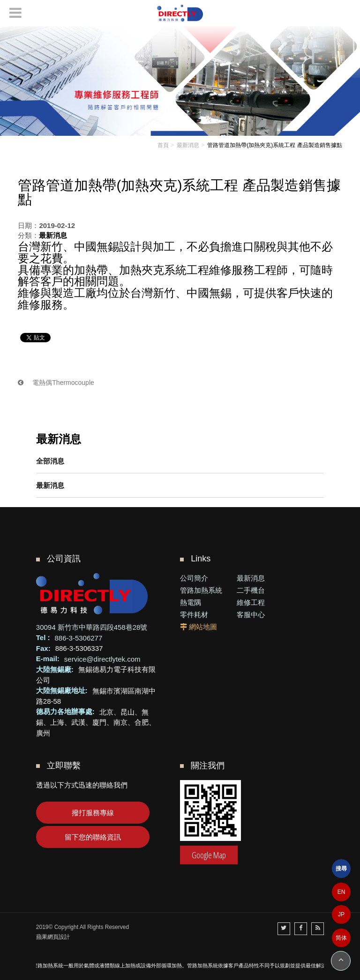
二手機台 (251, 590)
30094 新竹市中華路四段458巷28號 (92, 627)
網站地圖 (203, 627)
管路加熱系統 (201, 590)
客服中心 (251, 615)
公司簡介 (194, 578)
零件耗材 (194, 615)
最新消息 (50, 485)
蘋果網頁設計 (53, 937)
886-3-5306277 (79, 637)
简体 (341, 938)
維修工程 (251, 602)
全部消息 (50, 461)
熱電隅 (191, 602)
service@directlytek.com (102, 659)
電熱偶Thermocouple (56, 383)
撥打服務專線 (93, 813)
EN (341, 892)
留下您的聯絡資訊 (93, 837)
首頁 (163, 145)
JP (341, 914)
